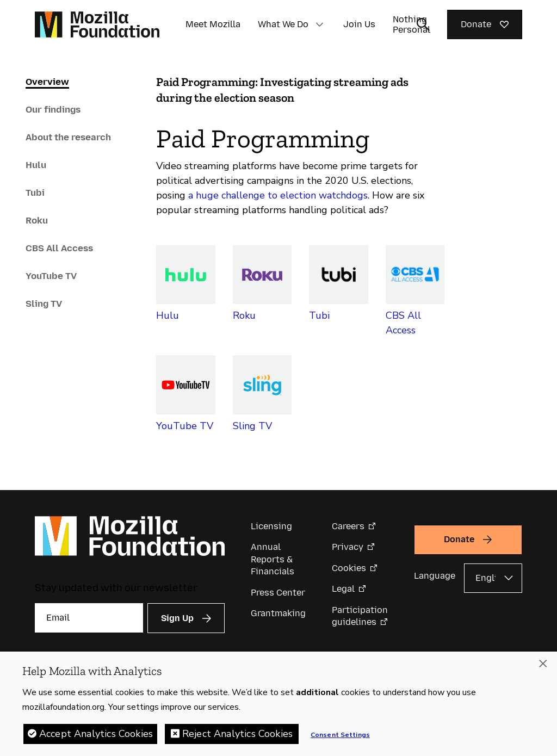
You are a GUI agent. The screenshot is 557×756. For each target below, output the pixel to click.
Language (435, 576)
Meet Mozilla (213, 24)
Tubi (35, 193)
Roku (37, 220)
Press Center (278, 593)
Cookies (349, 568)
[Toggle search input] (423, 24)
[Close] (543, 664)
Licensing (271, 526)
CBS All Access (59, 248)
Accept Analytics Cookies (96, 734)
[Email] (89, 618)
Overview (47, 82)
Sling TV (44, 303)
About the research (68, 137)
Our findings (53, 109)
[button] (319, 24)
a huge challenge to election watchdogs (278, 195)
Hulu (36, 165)
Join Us (359, 24)
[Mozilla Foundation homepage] (97, 24)
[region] (278, 704)
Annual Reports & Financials (273, 559)
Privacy (348, 547)
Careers (348, 526)
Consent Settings (340, 735)
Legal (343, 589)
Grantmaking (278, 613)
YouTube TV (51, 276)
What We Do (283, 24)
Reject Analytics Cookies (237, 734)
